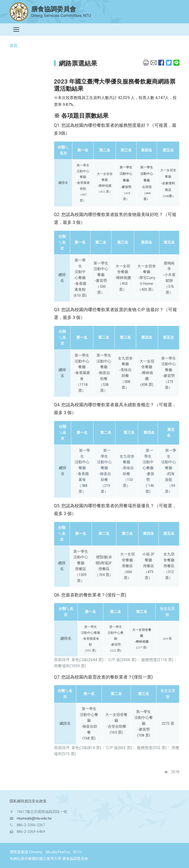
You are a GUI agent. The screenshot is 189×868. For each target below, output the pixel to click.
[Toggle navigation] (16, 29)
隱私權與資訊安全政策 (28, 801)
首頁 (14, 46)
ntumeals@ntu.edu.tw (34, 818)
